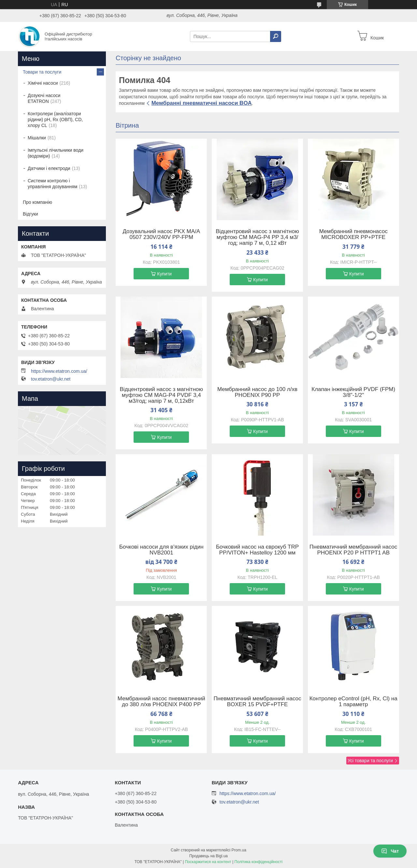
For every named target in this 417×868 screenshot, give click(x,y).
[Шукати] (276, 36)
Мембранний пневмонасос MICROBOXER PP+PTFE (353, 234)
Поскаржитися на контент (208, 862)
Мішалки (37, 138)
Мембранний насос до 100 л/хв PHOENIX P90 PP (257, 392)
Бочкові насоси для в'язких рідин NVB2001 (161, 550)
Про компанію (37, 202)
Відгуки (30, 214)
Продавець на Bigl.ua (208, 856)
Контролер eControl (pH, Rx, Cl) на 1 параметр (353, 702)
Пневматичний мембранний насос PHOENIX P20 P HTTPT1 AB (353, 550)
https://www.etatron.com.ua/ (59, 371)
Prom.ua (239, 850)
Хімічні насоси (43, 83)
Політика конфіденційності (259, 862)
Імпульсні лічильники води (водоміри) (56, 153)
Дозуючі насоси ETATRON (44, 98)
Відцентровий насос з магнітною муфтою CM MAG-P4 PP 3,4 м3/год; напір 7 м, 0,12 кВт (257, 237)
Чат (390, 851)
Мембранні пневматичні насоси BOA (202, 103)
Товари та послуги (42, 72)
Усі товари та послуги (370, 761)
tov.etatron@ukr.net (51, 379)
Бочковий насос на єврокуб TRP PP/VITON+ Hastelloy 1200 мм (257, 550)
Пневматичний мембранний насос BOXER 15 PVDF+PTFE (257, 702)
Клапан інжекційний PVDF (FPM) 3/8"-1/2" (353, 392)
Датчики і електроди (49, 168)
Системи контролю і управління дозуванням (52, 184)
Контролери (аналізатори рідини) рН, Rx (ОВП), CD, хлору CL (55, 119)
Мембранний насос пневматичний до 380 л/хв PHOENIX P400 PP (161, 702)
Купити (164, 274)
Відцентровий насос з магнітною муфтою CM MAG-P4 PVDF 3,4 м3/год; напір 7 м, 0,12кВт (161, 395)
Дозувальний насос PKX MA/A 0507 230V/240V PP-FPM (161, 234)
